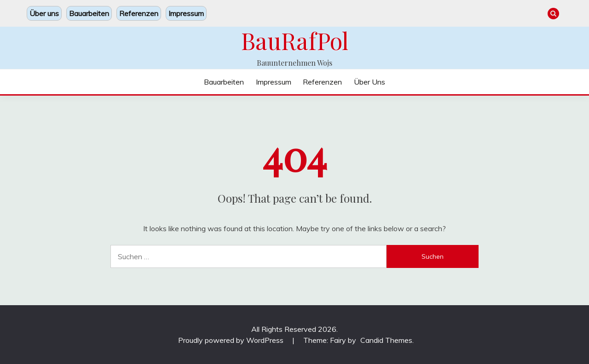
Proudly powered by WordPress (232, 340)
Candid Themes (386, 340)
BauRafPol (295, 40)
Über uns (44, 13)
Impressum (186, 13)
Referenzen (139, 13)
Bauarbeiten (89, 13)
